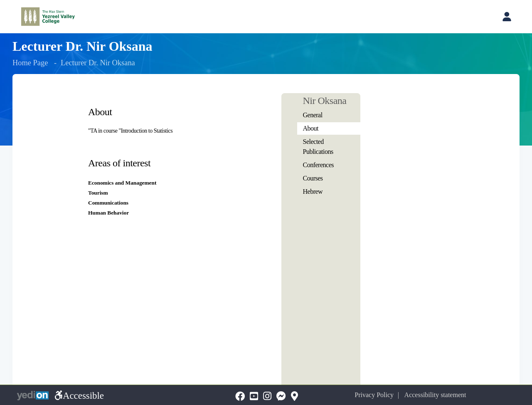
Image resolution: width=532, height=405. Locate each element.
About (311, 128)
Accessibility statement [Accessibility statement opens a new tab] (435, 395)
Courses (313, 178)
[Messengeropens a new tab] (281, 396)
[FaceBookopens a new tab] (240, 396)
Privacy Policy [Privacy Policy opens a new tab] (374, 395)
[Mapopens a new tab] (294, 396)
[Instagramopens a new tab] (267, 396)
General (313, 115)
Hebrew (313, 191)
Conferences (318, 165)
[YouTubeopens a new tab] (254, 396)
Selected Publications (318, 147)
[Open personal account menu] (507, 17)
